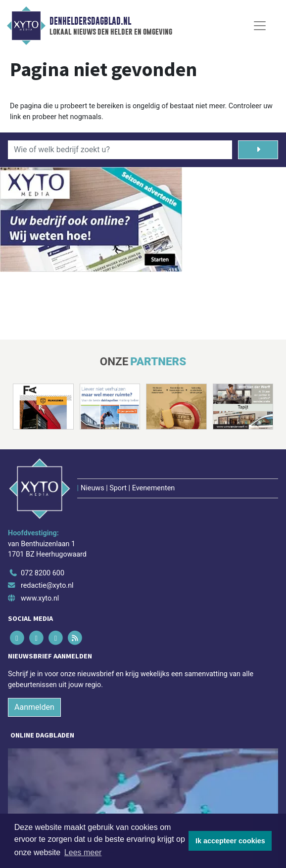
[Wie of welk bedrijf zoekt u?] (120, 150)
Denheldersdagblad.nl (90, 21)
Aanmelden (34, 707)
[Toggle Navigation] (260, 26)
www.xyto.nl (40, 598)
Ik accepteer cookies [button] (230, 841)
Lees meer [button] (83, 852)
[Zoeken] (258, 150)
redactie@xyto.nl (47, 586)
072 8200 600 (43, 573)
